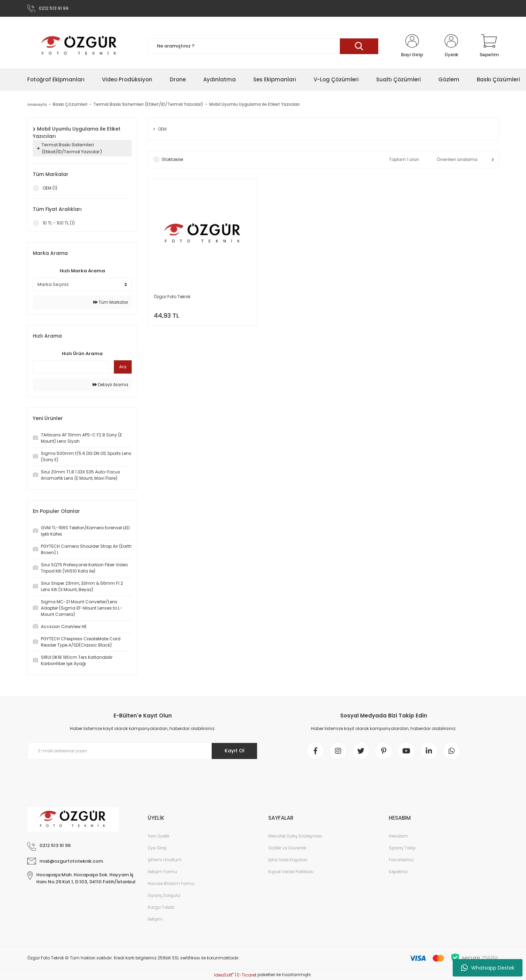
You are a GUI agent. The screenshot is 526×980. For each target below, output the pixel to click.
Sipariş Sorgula (164, 895)
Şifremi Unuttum (165, 860)
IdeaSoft (224, 975)
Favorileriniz (401, 860)
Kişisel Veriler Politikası (291, 872)
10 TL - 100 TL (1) (59, 223)
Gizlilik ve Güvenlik (287, 848)
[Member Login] (412, 46)
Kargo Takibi (161, 907)
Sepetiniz (398, 872)
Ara (123, 367)
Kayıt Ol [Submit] (235, 751)
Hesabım (398, 836)
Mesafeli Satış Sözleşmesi (295, 836)
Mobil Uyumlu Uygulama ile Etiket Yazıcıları (255, 104)
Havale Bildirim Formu (171, 883)
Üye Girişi (157, 848)
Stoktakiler (173, 159)
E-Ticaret (247, 975)
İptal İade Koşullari (288, 860)
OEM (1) (50, 188)
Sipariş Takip (402, 848)
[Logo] (79, 46)
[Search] (263, 46)
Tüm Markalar (111, 302)
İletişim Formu (162, 872)
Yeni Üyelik (159, 836)
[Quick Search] (71, 367)
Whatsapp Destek (488, 968)
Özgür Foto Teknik (172, 297)
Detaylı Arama (110, 385)
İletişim (155, 919)
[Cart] (489, 46)
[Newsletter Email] (143, 751)
